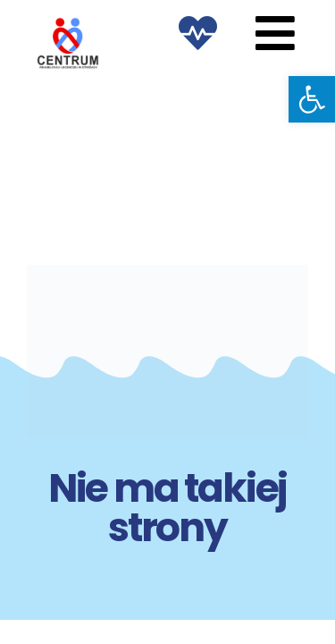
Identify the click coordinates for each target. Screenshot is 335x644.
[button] (312, 99)
